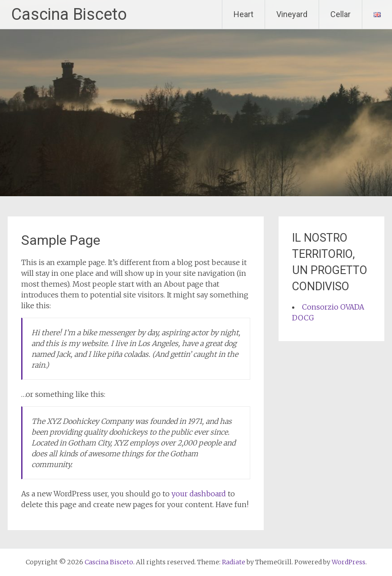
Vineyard (292, 14)
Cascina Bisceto (69, 14)
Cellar (340, 14)
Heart (243, 14)
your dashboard (199, 494)
